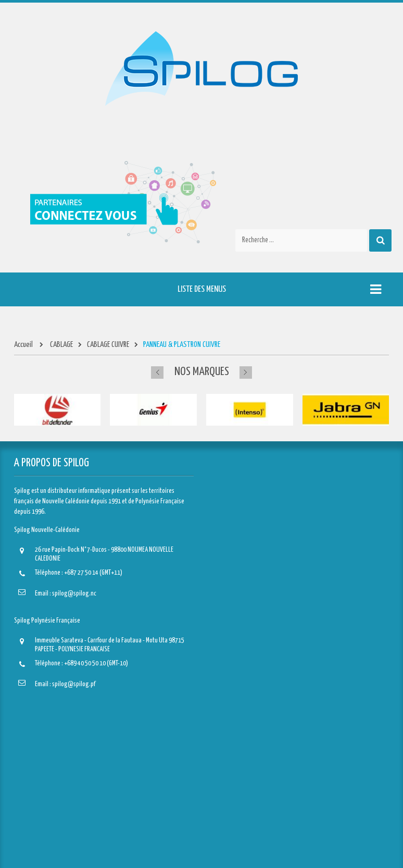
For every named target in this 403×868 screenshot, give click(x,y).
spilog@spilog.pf (74, 684)
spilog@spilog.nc (74, 594)
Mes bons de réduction (50, 820)
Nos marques (202, 372)
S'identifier (36, 836)
